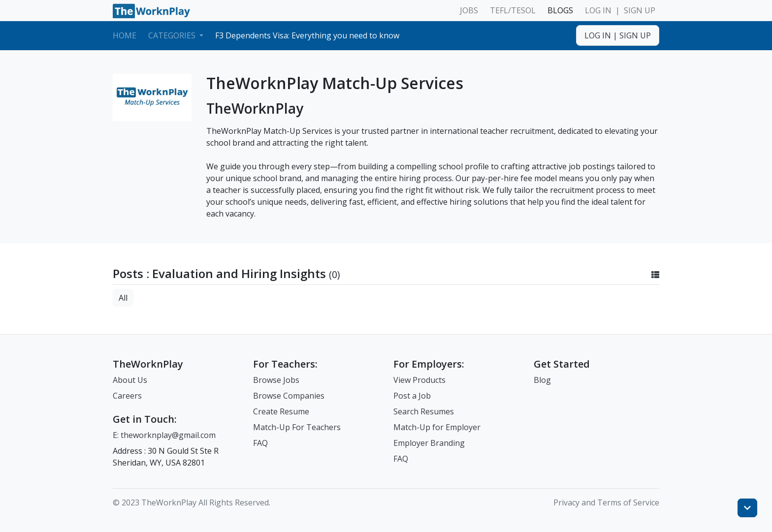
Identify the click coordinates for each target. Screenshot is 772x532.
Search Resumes (424, 411)
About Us (130, 380)
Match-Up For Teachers (297, 427)
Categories (173, 35)
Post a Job (412, 396)
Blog (542, 380)
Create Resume (281, 411)
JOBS (469, 10)
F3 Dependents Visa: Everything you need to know (307, 35)
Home (125, 35)
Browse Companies (289, 396)
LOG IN (598, 10)
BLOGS (560, 10)
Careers (127, 396)
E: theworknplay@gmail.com (164, 435)
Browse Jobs (276, 380)
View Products (419, 380)
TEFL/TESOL (513, 10)
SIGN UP (640, 10)
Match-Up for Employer (437, 427)
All (123, 298)
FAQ (260, 443)
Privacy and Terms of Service (606, 502)
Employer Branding (429, 443)
